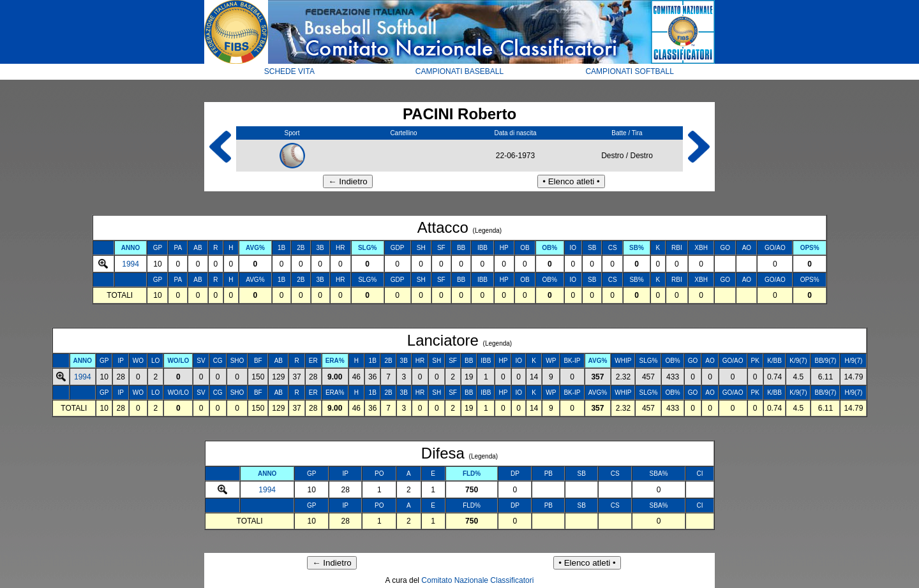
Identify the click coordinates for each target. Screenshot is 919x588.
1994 (131, 264)
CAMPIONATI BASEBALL (460, 71)
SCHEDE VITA (289, 71)
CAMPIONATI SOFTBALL (629, 71)
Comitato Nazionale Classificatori (477, 580)
